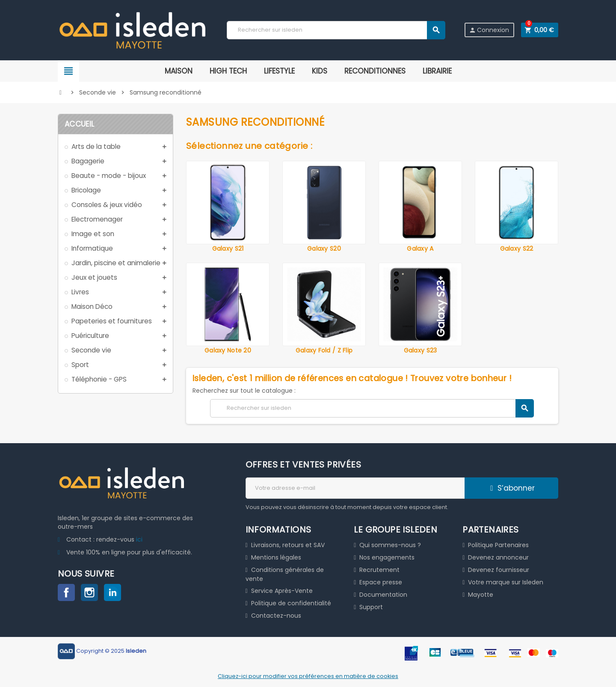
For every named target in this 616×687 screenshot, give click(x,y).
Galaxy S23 (421, 350)
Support (371, 607)
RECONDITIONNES (375, 71)
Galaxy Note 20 (228, 350)
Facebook (66, 592)
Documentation (383, 595)
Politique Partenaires (498, 545)
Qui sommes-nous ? (390, 545)
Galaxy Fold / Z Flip (324, 350)
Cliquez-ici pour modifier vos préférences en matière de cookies (308, 676)
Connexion (489, 30)
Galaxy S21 (228, 249)
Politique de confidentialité (291, 603)
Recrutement (379, 570)
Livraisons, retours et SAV (288, 545)
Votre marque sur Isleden (506, 582)
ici (139, 539)
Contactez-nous (276, 616)
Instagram (89, 592)
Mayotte (481, 595)
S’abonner (511, 488)
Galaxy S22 (517, 249)
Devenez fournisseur (499, 570)
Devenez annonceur (498, 557)
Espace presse (381, 582)
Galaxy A (420, 249)
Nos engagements (387, 557)
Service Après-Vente (282, 591)
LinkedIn (113, 592)
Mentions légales (276, 557)
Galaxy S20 (324, 249)
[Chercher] (336, 30)
